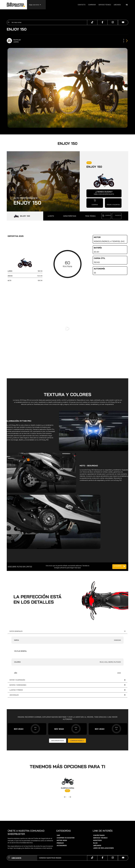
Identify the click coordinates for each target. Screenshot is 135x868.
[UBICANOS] (9, 858)
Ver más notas (16, 22)
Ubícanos (117, 5)
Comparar (92, 5)
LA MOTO (51, 216)
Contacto (82, 5)
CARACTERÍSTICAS (70, 216)
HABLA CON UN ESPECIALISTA (104, 194)
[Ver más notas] (9, 22)
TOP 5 (89, 163)
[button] (95, 200)
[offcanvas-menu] (127, 5)
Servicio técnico (105, 5)
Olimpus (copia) (67, 788)
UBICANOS (16, 858)
